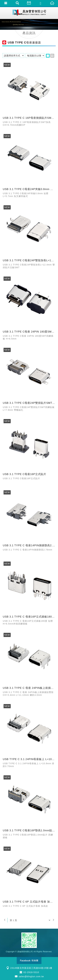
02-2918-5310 (31, 972)
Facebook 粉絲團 (29, 960)
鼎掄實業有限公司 (29, 13)
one (48, 56)
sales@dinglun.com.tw (31, 976)
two (52, 56)
